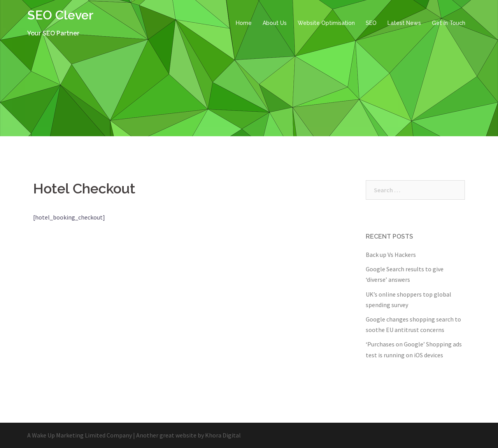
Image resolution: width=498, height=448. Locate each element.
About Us (275, 23)
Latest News (404, 23)
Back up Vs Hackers (391, 255)
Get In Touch (449, 23)
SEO (371, 23)
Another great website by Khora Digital (189, 435)
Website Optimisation (326, 23)
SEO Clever (60, 15)
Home (244, 23)
